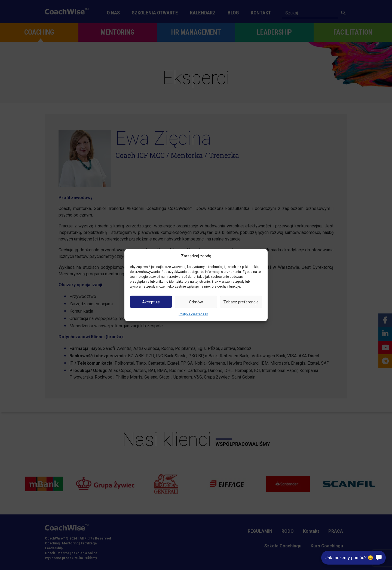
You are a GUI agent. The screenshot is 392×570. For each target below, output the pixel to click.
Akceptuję (151, 302)
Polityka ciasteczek (193, 314)
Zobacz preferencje (241, 302)
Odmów (196, 302)
